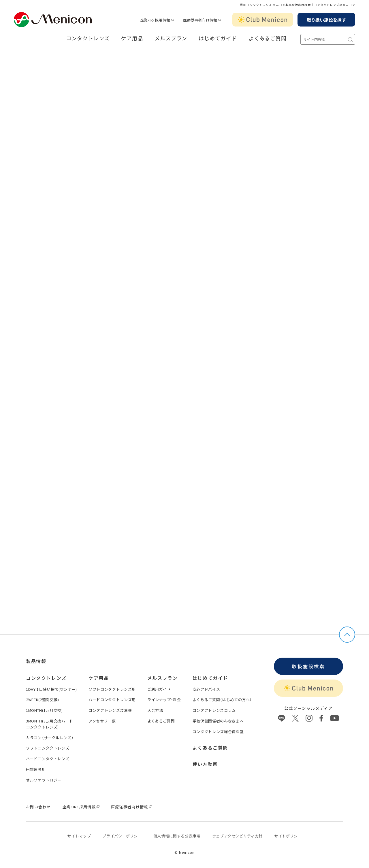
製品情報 (36, 661)
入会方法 (155, 710)
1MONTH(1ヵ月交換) (44, 710)
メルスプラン (171, 38)
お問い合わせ (38, 807)
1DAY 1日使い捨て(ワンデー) (51, 689)
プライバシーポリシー (122, 836)
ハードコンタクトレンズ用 (112, 700)
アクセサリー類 (102, 721)
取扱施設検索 (308, 666)
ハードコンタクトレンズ (48, 759)
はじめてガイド (218, 38)
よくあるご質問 (268, 38)
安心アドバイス (206, 689)
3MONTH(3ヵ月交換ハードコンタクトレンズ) (50, 724)
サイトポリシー (288, 836)
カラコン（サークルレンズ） (50, 738)
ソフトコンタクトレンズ (48, 748)
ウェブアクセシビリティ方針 (237, 836)
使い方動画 (205, 764)
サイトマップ (79, 836)
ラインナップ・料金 (164, 700)
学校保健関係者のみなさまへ (218, 721)
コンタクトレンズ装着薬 (110, 710)
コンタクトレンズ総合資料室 (218, 732)
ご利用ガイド (159, 689)
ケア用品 (132, 38)
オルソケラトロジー (44, 780)
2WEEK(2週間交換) (43, 700)
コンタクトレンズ (88, 38)
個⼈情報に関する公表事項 (177, 836)
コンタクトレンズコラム (214, 710)
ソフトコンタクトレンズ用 (112, 689)
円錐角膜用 (36, 769)
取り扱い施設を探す (326, 20)
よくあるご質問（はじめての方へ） (222, 700)
